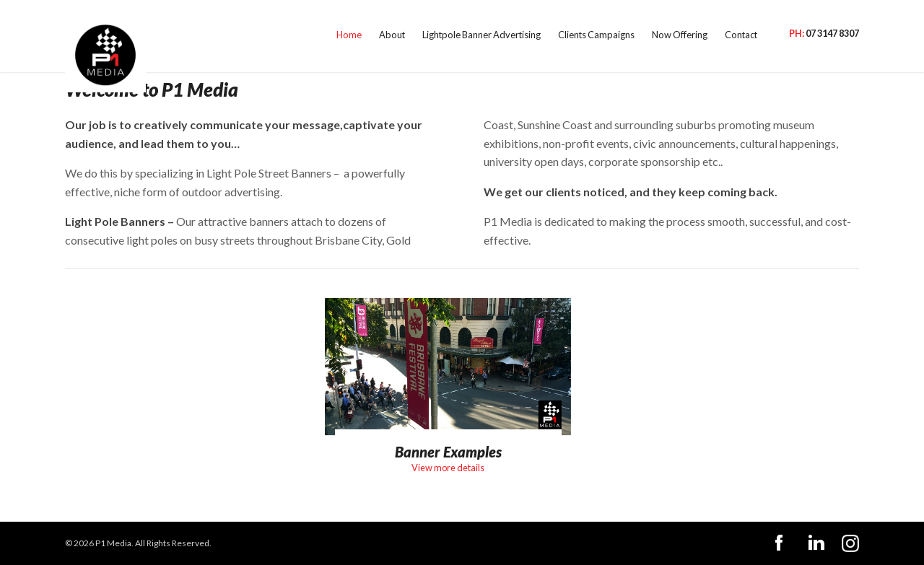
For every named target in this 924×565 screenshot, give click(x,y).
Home (256, 36)
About (305, 36)
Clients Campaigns (546, 36)
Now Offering (644, 36)
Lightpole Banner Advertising (410, 36)
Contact (717, 36)
